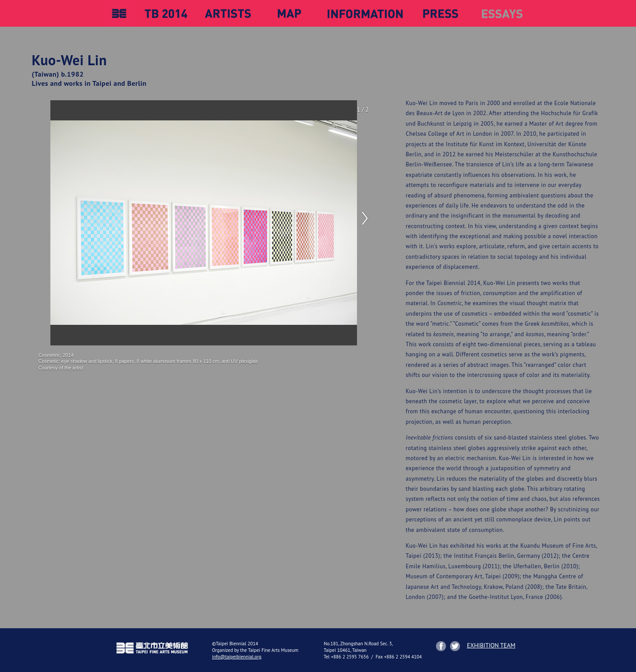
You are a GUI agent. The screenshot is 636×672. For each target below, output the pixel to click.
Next (364, 218)
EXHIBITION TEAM (491, 645)
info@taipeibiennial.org (237, 657)
